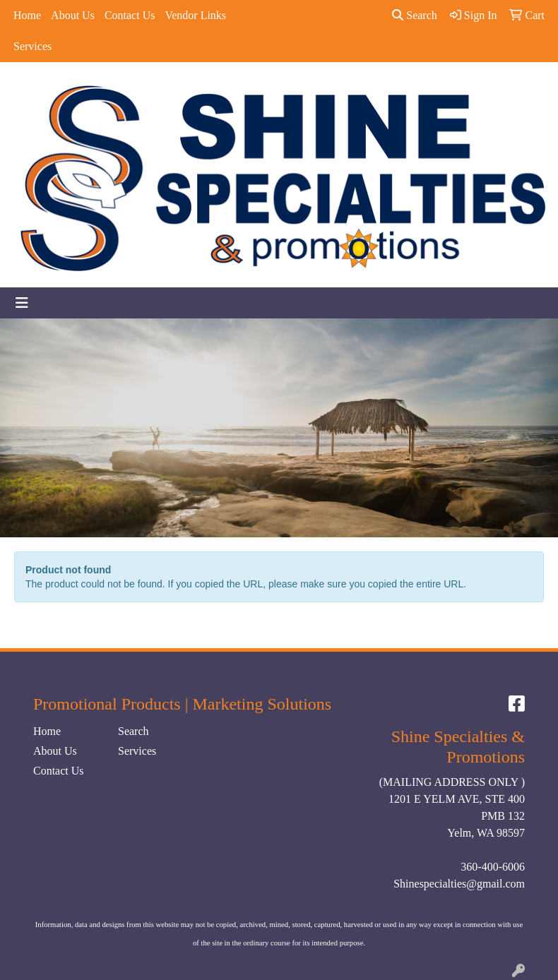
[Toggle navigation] (22, 303)
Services (32, 46)
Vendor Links (195, 15)
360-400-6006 (493, 867)
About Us (73, 15)
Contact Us (130, 15)
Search (415, 15)
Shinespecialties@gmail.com (459, 884)
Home (27, 15)
